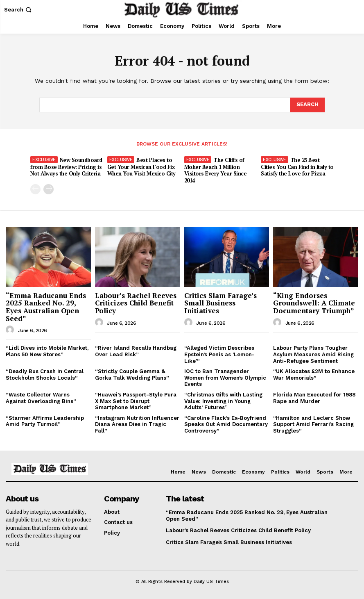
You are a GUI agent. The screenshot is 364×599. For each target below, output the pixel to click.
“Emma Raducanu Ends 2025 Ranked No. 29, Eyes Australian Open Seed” (46, 307)
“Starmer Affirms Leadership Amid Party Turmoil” (45, 421)
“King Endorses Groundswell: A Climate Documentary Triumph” (314, 303)
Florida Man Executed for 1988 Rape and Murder (314, 398)
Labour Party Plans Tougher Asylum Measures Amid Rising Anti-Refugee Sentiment (313, 354)
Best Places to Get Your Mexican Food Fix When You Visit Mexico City (141, 167)
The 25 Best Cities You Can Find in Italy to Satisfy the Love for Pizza (297, 167)
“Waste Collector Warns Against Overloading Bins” (41, 398)
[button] (19, 10)
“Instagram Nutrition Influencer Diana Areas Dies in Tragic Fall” (137, 424)
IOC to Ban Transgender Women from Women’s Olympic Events (225, 378)
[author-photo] (11, 330)
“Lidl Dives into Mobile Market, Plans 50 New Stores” (47, 351)
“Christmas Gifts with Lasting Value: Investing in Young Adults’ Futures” (223, 401)
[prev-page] (35, 189)
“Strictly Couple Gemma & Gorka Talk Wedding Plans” (132, 375)
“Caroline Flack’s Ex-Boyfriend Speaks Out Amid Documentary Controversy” (226, 424)
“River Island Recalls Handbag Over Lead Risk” (136, 351)
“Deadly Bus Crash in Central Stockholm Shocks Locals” (45, 375)
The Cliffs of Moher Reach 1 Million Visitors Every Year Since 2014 (216, 170)
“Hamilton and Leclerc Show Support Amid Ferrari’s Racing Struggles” (313, 424)
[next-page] (49, 189)
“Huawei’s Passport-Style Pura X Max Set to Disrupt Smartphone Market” (136, 401)
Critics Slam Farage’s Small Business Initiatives (220, 303)
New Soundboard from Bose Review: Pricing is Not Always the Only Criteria (66, 167)
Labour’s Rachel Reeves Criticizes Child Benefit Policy (136, 303)
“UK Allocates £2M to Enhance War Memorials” (314, 375)
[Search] (307, 105)
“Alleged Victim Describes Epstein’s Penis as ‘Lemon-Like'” (219, 354)
